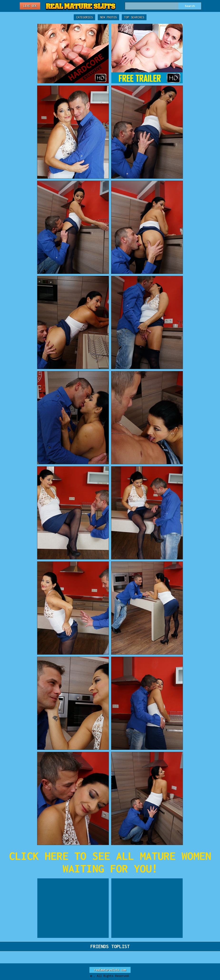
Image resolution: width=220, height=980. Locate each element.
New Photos (108, 17)
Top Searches (134, 17)
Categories (84, 17)
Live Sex (30, 6)
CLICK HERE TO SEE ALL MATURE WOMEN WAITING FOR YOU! (110, 862)
